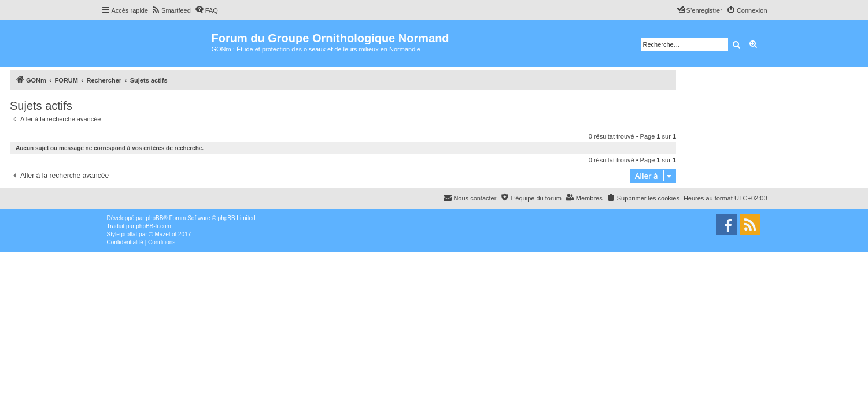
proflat (130, 234)
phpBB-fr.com (154, 226)
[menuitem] (171, 10)
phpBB (154, 218)
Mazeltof (165, 234)
